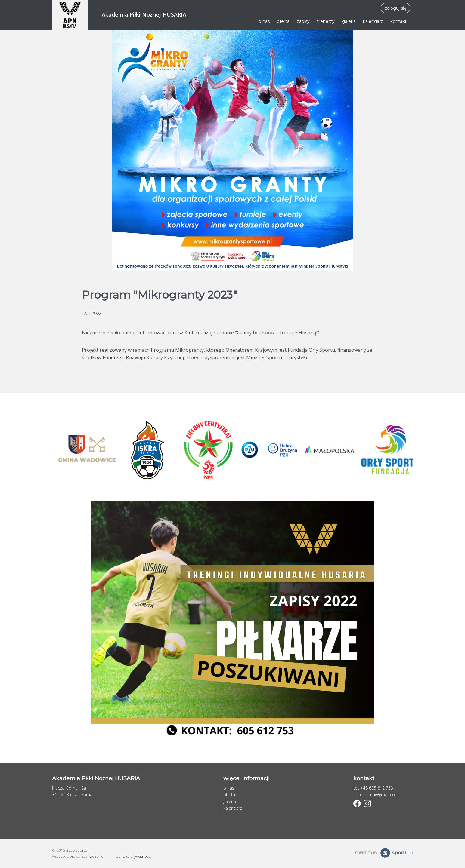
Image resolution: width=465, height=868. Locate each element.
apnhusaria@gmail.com (376, 794)
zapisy (303, 21)
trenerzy (326, 21)
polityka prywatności (134, 856)
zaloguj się (395, 8)
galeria (349, 21)
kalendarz (373, 21)
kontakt (398, 21)
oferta (283, 21)
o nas (264, 21)
